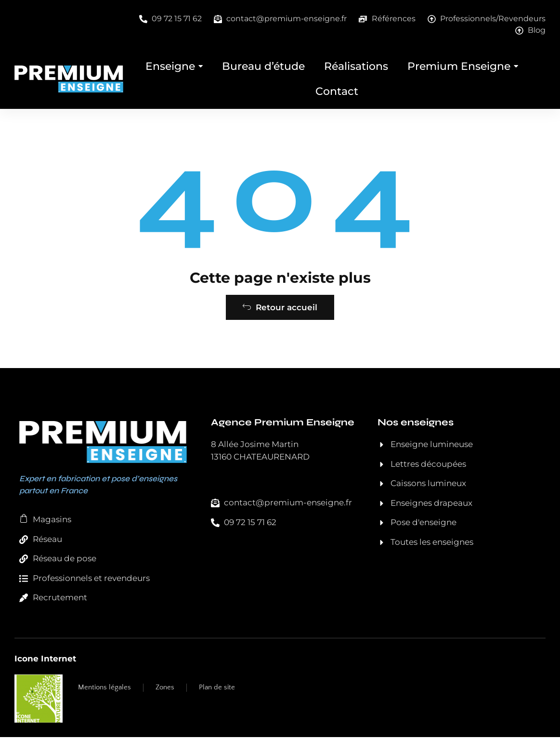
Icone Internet (45, 660)
